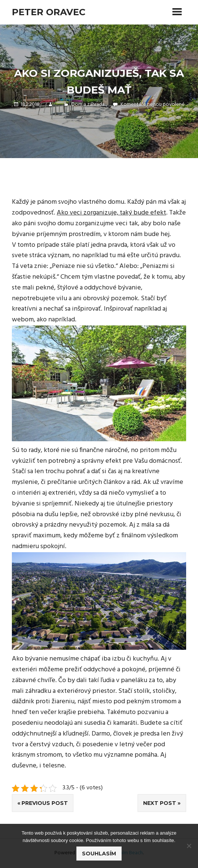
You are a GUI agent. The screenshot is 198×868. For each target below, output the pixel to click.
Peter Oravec (49, 12)
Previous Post (45, 803)
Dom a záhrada (88, 104)
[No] (189, 846)
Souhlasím (99, 854)
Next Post (160, 803)
